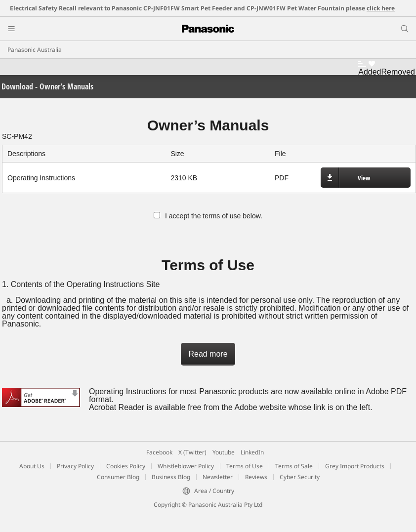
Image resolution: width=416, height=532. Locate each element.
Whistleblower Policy (186, 466)
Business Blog (171, 477)
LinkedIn (252, 452)
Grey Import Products (355, 466)
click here (381, 8)
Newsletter (218, 477)
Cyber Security (300, 477)
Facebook (159, 452)
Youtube (224, 452)
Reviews (256, 477)
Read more (208, 354)
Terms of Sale (294, 466)
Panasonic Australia (35, 50)
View (364, 178)
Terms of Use (245, 466)
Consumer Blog (118, 477)
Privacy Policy (75, 466)
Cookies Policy (126, 466)
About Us (32, 466)
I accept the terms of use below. (208, 216)
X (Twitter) (192, 452)
